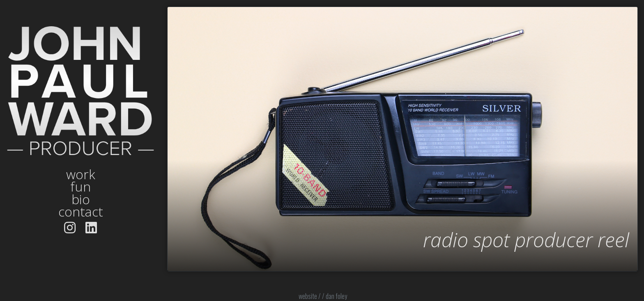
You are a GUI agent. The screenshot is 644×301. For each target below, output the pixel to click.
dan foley (336, 296)
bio (81, 199)
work (81, 174)
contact (81, 212)
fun (80, 187)
